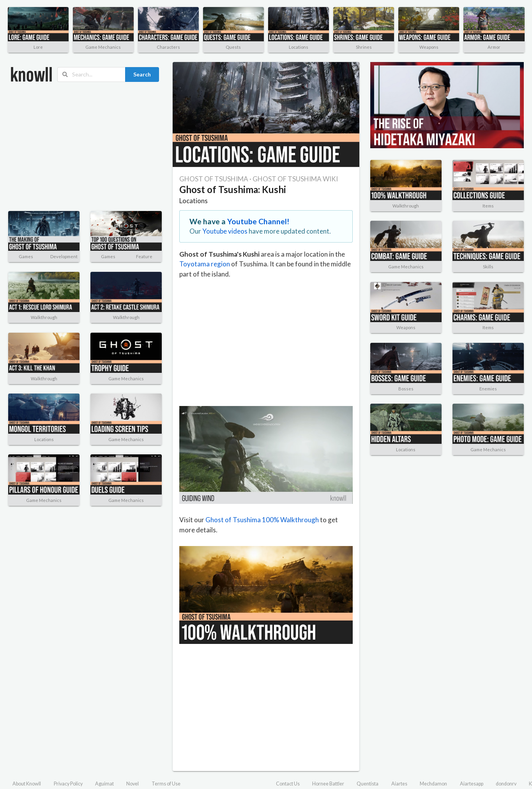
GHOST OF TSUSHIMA (214, 179)
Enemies (488, 389)
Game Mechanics (103, 47)
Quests (233, 47)
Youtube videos (225, 231)
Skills (488, 267)
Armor (494, 47)
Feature (144, 256)
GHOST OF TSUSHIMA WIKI (295, 179)
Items (488, 206)
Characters (168, 47)
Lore (38, 47)
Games (26, 256)
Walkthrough (44, 317)
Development (64, 256)
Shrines (364, 47)
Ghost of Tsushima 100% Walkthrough (262, 520)
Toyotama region (205, 264)
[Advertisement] (80, 147)
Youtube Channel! (258, 221)
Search (142, 74)
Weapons (429, 47)
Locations (299, 47)
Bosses (406, 389)
